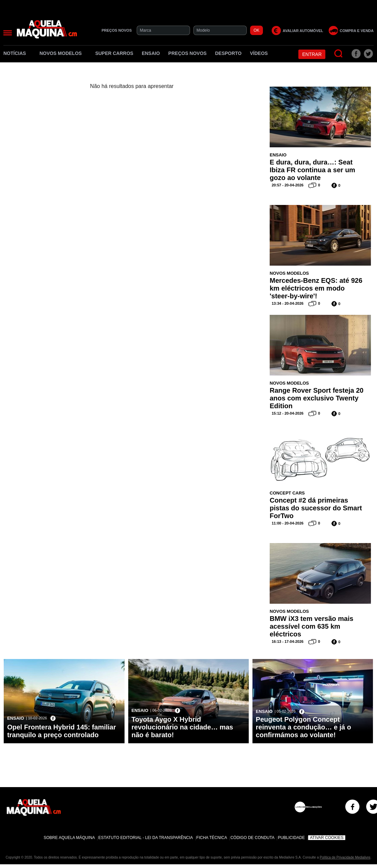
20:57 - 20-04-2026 (288, 185)
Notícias (17, 53)
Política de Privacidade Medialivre (345, 857)
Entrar (312, 54)
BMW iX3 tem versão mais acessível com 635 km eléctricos (312, 626)
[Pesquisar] (339, 54)
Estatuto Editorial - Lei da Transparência (145, 838)
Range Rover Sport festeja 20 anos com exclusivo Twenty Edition (317, 398)
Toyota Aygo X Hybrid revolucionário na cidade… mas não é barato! (182, 727)
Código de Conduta (252, 838)
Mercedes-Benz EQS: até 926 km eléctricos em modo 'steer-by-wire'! (316, 288)
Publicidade (291, 838)
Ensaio (151, 53)
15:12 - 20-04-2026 (288, 413)
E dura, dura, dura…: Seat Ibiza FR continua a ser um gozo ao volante (312, 170)
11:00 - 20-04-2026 (288, 523)
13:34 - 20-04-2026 (288, 303)
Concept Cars (287, 493)
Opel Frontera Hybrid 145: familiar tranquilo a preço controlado (61, 731)
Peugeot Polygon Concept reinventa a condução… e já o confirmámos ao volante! (303, 727)
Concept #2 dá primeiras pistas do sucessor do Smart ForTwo (316, 508)
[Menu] (8, 33)
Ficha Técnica (212, 838)
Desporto (228, 53)
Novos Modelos (63, 53)
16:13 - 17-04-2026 (288, 641)
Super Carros (114, 53)
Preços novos (188, 53)
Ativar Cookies (327, 838)
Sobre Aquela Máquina (69, 838)
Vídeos (259, 53)
